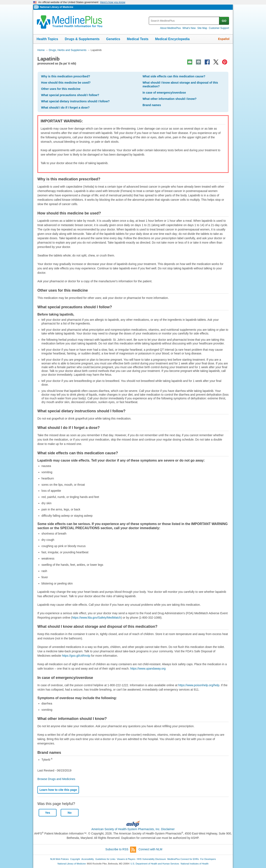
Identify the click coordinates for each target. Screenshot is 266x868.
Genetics (113, 39)
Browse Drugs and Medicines (56, 779)
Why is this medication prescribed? (66, 76)
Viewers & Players (126, 859)
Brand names (152, 105)
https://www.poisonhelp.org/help (199, 685)
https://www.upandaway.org (148, 669)
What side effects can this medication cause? (174, 76)
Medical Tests (138, 39)
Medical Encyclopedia (172, 39)
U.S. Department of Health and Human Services (155, 864)
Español (224, 39)
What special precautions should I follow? (70, 95)
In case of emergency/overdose (164, 93)
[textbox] (184, 21)
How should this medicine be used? (66, 83)
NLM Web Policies (59, 859)
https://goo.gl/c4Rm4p (76, 656)
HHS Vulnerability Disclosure (151, 859)
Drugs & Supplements (82, 39)
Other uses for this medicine (61, 89)
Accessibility (88, 859)
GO (224, 21)
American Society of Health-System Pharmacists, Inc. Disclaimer (133, 829)
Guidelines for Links (105, 859)
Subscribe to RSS (121, 850)
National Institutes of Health (195, 864)
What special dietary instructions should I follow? (75, 101)
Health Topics (47, 39)
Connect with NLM (150, 849)
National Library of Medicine (57, 7)
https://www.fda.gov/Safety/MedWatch (97, 618)
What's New (189, 28)
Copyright (75, 859)
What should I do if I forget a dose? (65, 108)
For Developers (208, 859)
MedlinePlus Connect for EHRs (183, 859)
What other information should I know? (170, 99)
